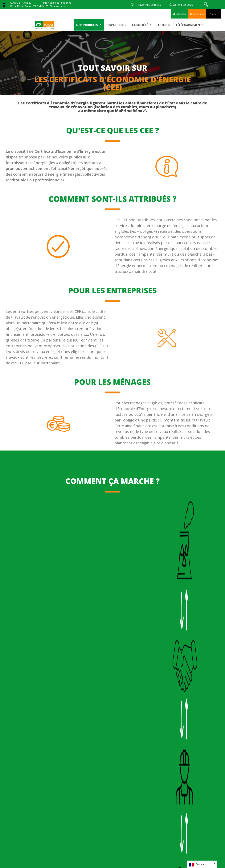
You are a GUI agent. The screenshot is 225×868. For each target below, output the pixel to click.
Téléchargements (190, 25)
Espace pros (117, 25)
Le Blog (164, 25)
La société (142, 25)
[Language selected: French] (202, 864)
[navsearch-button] (206, 5)
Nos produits (89, 25)
